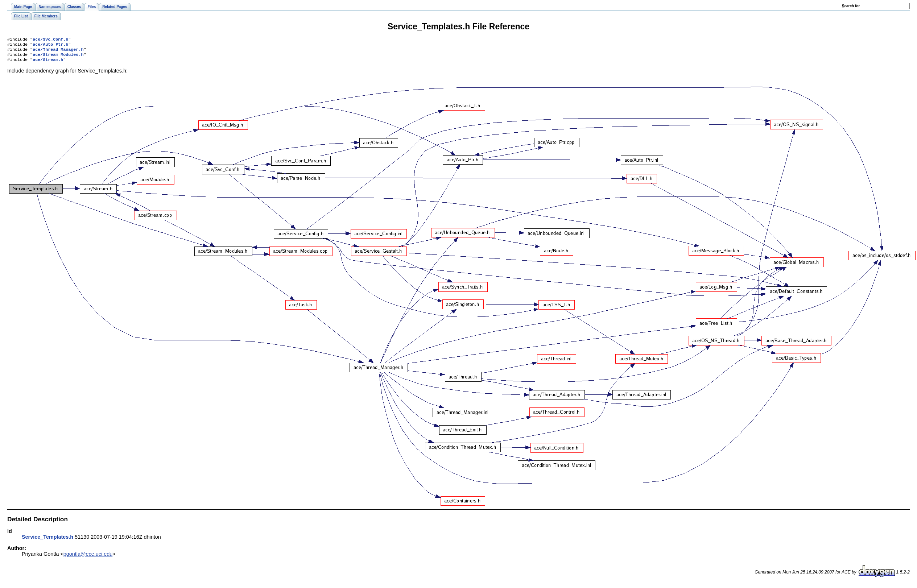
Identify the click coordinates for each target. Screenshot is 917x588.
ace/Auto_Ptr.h (50, 46)
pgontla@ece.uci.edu (88, 558)
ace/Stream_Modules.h (58, 57)
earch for (851, 6)
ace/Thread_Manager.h (58, 51)
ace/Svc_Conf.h (50, 40)
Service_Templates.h (47, 541)
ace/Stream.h (48, 63)
